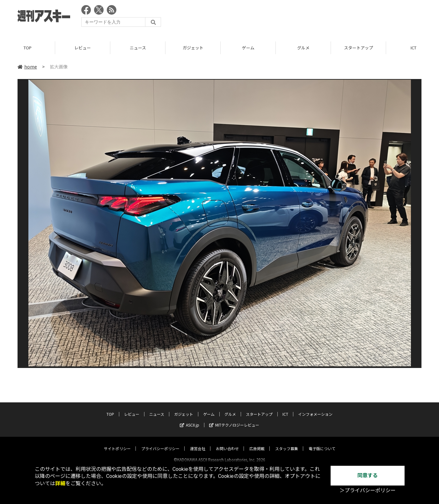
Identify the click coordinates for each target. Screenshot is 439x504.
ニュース (138, 48)
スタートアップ (359, 48)
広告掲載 (257, 443)
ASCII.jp (190, 419)
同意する (368, 475)
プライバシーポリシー (160, 443)
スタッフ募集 (287, 443)
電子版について (322, 443)
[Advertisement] (305, 18)
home (27, 67)
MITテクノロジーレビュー (234, 419)
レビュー (83, 48)
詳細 (60, 483)
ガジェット (193, 48)
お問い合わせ (227, 443)
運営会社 (198, 443)
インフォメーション (315, 408)
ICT (285, 408)
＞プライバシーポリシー (368, 490)
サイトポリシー (117, 443)
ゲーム (248, 48)
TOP (28, 48)
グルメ (303, 48)
